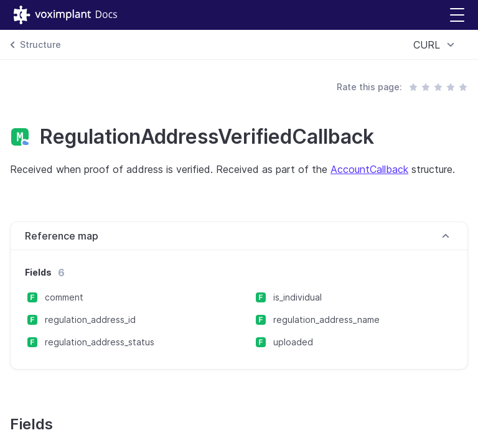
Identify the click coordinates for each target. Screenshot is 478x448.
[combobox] (436, 45)
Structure (40, 44)
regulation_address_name (326, 320)
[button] (457, 15)
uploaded (293, 342)
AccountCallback (369, 169)
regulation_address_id (90, 320)
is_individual (298, 297)
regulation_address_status (100, 342)
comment (64, 297)
